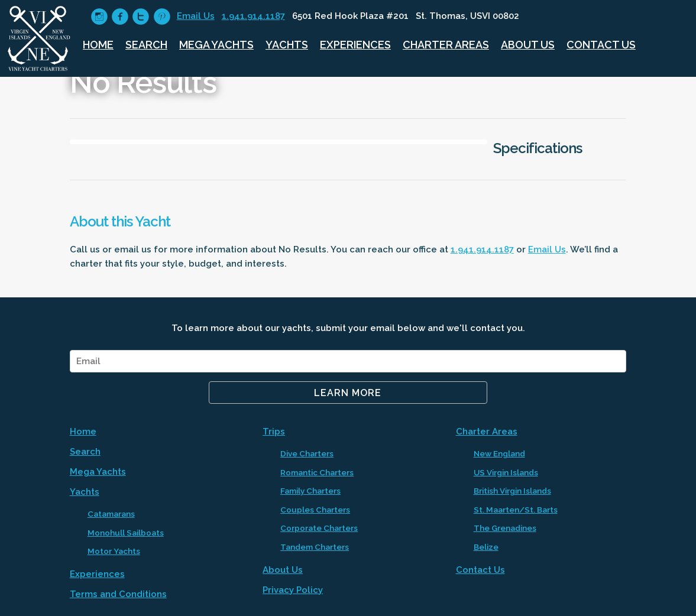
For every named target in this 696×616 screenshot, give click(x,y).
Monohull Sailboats (126, 533)
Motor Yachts (114, 551)
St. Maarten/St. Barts (516, 510)
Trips (274, 432)
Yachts (287, 45)
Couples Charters (315, 510)
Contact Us (601, 45)
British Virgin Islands (512, 491)
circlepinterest (162, 17)
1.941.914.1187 (253, 16)
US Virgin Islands (506, 472)
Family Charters (310, 491)
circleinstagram (99, 17)
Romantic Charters (317, 472)
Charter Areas (446, 45)
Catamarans (111, 514)
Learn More (348, 393)
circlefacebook (120, 17)
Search (146, 45)
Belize (486, 547)
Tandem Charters (315, 547)
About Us (528, 45)
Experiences (355, 45)
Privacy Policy (293, 590)
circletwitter (140, 17)
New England (499, 453)
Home (98, 45)
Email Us (196, 16)
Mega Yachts (216, 45)
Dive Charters (307, 453)
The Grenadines (505, 528)
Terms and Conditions (118, 594)
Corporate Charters (319, 528)
